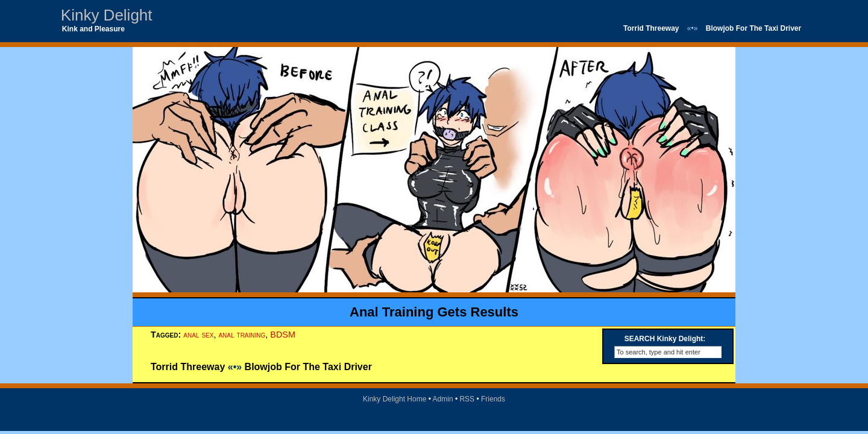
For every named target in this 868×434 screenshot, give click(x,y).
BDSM (283, 335)
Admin (443, 399)
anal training (242, 335)
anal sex (198, 335)
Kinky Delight (107, 15)
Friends (493, 399)
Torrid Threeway (651, 28)
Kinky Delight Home (395, 399)
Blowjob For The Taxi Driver (753, 28)
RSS (467, 399)
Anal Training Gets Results (434, 312)
